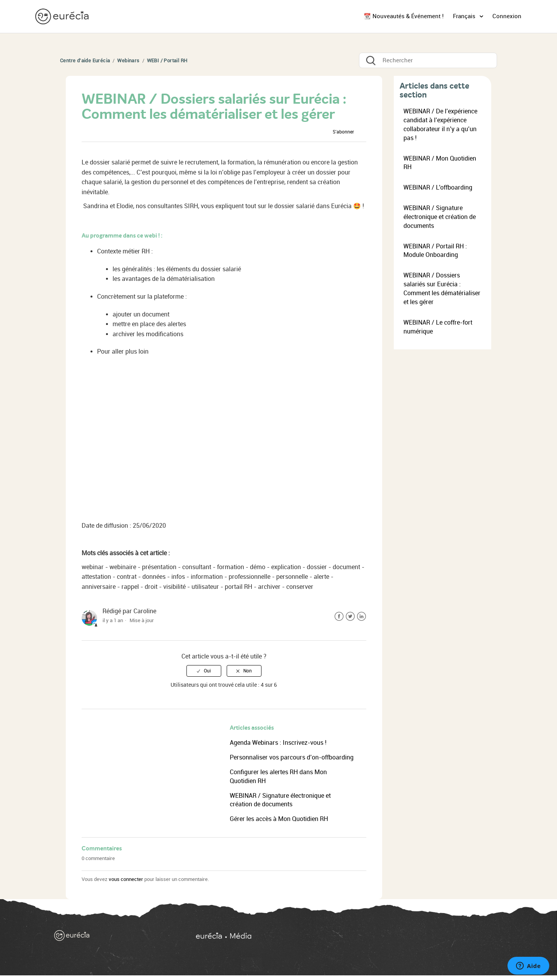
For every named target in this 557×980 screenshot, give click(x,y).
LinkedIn (361, 617)
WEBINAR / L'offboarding (438, 187)
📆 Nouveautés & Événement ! (404, 16)
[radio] (204, 671)
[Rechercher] (428, 60)
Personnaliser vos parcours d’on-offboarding (292, 757)
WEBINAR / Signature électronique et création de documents (440, 217)
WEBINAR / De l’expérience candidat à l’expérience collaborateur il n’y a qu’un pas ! (440, 125)
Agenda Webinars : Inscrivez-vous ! (278, 743)
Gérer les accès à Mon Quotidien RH (279, 819)
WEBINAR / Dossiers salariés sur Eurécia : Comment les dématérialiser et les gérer (442, 289)
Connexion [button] (507, 16)
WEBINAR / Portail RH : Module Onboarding (435, 251)
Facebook (339, 617)
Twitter (350, 617)
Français (465, 16)
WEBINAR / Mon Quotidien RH (440, 163)
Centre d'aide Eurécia (85, 61)
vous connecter (126, 879)
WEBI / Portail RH (167, 61)
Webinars (128, 61)
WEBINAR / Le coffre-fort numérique (438, 327)
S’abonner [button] (343, 132)
